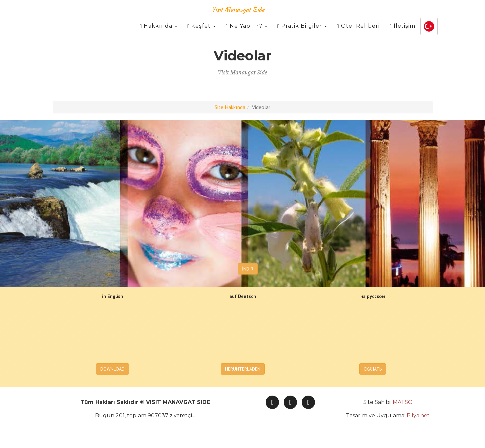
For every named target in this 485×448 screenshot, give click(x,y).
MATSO (403, 402)
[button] (429, 34)
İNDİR (248, 269)
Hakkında (158, 33)
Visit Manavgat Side (238, 17)
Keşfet (201, 33)
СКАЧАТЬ (373, 369)
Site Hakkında (230, 107)
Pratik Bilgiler (302, 33)
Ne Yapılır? (246, 33)
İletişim (402, 33)
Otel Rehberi (358, 33)
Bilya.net (418, 415)
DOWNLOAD (112, 369)
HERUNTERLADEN (243, 369)
